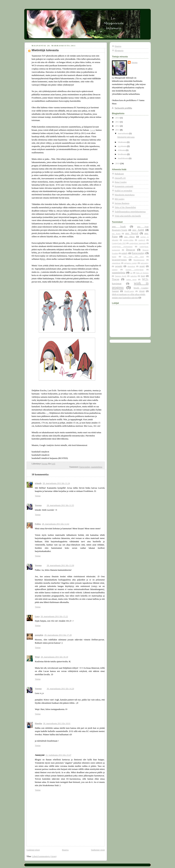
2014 (118, 118)
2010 (118, 163)
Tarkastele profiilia (123, 108)
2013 (118, 122)
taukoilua (134, 276)
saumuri (115, 270)
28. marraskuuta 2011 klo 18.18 (54, 657)
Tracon (116, 279)
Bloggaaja (119, 51)
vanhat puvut (131, 279)
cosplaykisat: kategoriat (137, 243)
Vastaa (38, 496)
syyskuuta (123, 146)
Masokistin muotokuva (125, 195)
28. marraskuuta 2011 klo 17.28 (58, 635)
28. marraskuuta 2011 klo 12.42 (56, 524)
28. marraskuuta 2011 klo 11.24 (56, 483)
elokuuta (122, 150)
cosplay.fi (142, 240)
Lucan (93, 130)
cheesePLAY (120, 178)
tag (131, 273)
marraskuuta (123, 133)
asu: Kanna (116, 234)
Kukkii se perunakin (123, 191)
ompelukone (116, 263)
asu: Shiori (129, 237)
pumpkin (39, 635)
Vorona (38, 505)
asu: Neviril (132, 233)
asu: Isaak (119, 226)
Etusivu (65, 850)
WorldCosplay (129, 291)
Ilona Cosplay (121, 182)
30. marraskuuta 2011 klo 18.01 (57, 723)
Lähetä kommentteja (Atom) (44, 856)
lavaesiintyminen (119, 260)
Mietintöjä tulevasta (126, 137)
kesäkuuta (123, 154)
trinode (38, 483)
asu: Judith (138, 230)
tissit (143, 276)
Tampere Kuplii (121, 276)
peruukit (119, 266)
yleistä (142, 291)
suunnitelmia (97, 467)
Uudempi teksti (33, 850)
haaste (114, 257)
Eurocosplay (85, 467)
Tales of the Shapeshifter (125, 207)
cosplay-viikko (128, 240)
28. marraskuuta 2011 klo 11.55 (60, 505)
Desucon (130, 250)
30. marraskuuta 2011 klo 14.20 (60, 689)
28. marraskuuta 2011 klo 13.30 (60, 565)
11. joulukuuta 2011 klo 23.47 (58, 755)
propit (142, 266)
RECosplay (120, 199)
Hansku (38, 723)
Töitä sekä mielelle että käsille (128, 216)
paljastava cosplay (131, 263)
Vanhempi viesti (98, 850)
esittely (124, 253)
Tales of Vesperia (142, 273)
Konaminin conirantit (124, 186)
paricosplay (144, 263)
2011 (118, 130)
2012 (118, 126)
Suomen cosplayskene (135, 270)
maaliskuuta (123, 158)
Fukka (38, 524)
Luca (37, 616)
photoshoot (131, 266)
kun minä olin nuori (134, 257)
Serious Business (122, 203)
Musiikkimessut (139, 260)
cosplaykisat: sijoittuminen (122, 247)
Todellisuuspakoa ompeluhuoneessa (130, 212)
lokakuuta (122, 142)
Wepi (37, 657)
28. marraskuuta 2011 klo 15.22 (54, 616)
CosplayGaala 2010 (119, 243)
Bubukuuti (119, 174)
